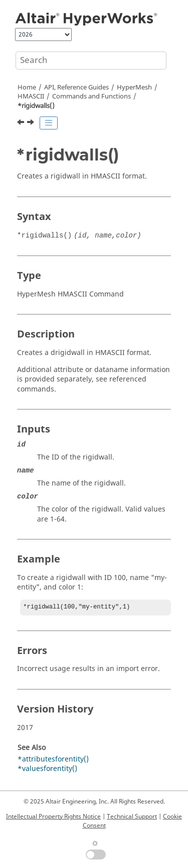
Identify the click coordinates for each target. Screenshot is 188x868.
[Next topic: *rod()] (32, 123)
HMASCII (31, 96)
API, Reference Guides (76, 87)
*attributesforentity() (53, 760)
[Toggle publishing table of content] (49, 123)
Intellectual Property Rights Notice (53, 816)
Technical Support (132, 816)
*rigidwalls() (36, 106)
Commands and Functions (91, 96)
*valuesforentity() (47, 770)
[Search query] (91, 60)
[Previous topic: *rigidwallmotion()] (22, 123)
